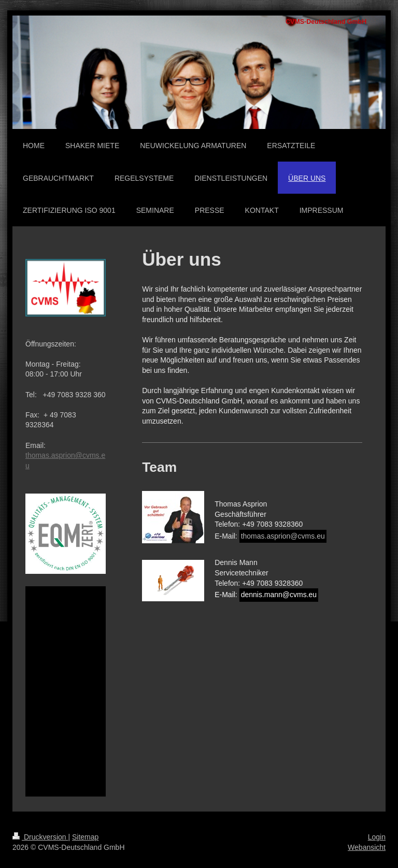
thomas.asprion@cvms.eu (283, 536)
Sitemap (85, 837)
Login (377, 837)
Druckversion (40, 837)
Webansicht (367, 847)
